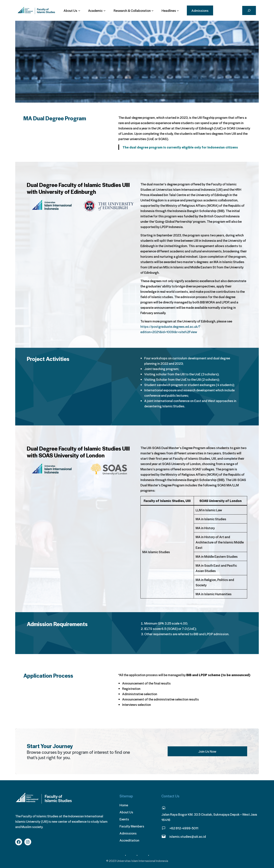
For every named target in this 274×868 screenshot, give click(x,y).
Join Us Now (207, 751)
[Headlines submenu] (170, 10)
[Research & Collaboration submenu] (134, 10)
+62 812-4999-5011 (184, 828)
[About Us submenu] (72, 10)
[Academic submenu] (97, 10)
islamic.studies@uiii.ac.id (188, 836)
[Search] (249, 10)
